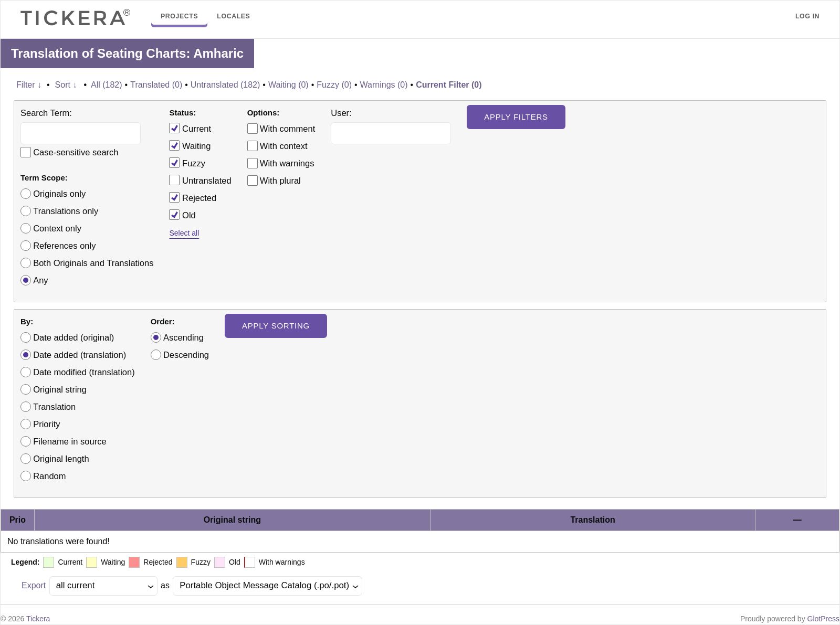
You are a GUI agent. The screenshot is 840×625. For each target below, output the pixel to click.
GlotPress (823, 619)
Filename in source (70, 441)
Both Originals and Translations (93, 263)
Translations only (66, 211)
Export (34, 585)
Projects (179, 16)
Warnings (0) (384, 85)
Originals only (59, 194)
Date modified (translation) (84, 372)
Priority (46, 424)
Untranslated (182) (225, 85)
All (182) (107, 85)
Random (49, 476)
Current (190, 128)
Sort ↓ (66, 85)
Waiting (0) (288, 85)
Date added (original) (73, 337)
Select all (184, 233)
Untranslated (200, 180)
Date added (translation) (80, 355)
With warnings (287, 163)
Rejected (193, 197)
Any (40, 280)
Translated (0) (156, 85)
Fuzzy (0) (334, 85)
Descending (186, 355)
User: (341, 113)
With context (284, 146)
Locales (233, 16)
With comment (287, 129)
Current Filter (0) (449, 85)
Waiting (190, 145)
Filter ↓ (29, 85)
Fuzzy (187, 163)
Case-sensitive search (76, 152)
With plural (280, 181)
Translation (54, 407)
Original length (61, 459)
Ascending (183, 337)
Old (182, 215)
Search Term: (46, 113)
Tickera (38, 619)
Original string (60, 389)
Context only (57, 228)
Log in (807, 16)
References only (64, 246)
